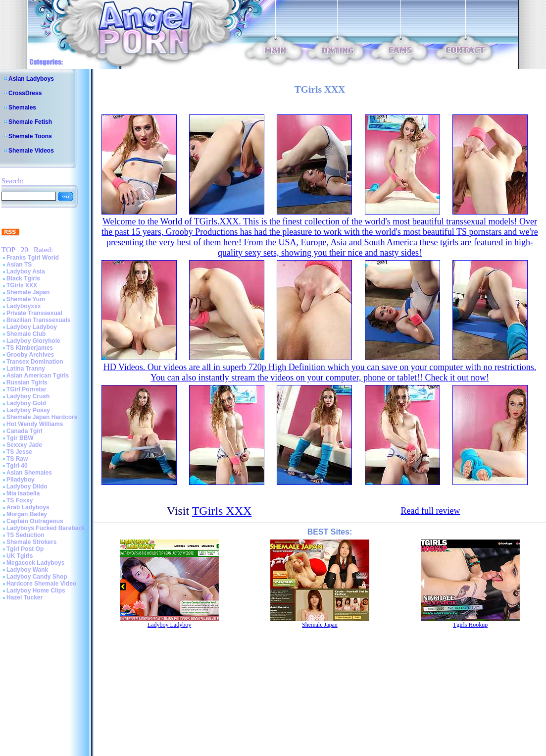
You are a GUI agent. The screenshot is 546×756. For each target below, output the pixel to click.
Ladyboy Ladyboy (32, 327)
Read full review (430, 511)
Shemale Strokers (31, 542)
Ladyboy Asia (26, 271)
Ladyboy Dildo (27, 486)
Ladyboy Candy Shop (37, 577)
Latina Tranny (26, 369)
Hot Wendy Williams (35, 424)
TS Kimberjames (30, 348)
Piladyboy (21, 480)
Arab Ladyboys (28, 507)
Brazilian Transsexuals (38, 320)
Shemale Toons (30, 136)
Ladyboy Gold (26, 403)
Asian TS (19, 265)
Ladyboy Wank (27, 570)
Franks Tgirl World (33, 258)
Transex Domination (35, 362)
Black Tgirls (23, 278)
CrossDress (25, 93)
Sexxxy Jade (24, 445)
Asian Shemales (29, 473)
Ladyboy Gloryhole (33, 341)
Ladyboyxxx (24, 306)
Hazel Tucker (25, 597)
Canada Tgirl (25, 431)
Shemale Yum (26, 299)
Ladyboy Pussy (28, 410)
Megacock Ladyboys (35, 563)
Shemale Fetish (30, 122)
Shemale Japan (28, 292)
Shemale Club (26, 334)
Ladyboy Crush (28, 396)
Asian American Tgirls (38, 376)
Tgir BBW (20, 438)
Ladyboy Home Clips (36, 591)
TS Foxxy (20, 500)
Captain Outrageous (35, 521)
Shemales (22, 108)
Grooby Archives (30, 355)
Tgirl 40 (17, 466)
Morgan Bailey (27, 514)
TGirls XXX (22, 285)
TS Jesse (19, 452)
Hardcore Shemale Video (41, 584)
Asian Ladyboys (31, 79)
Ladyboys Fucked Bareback (46, 528)
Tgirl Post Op (25, 549)
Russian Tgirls (27, 382)
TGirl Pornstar (26, 389)
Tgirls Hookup (470, 625)
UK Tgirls (20, 556)
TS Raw (17, 459)
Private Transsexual (34, 313)
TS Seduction (25, 535)
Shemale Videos (31, 151)
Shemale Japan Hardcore (42, 417)
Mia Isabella (23, 493)
